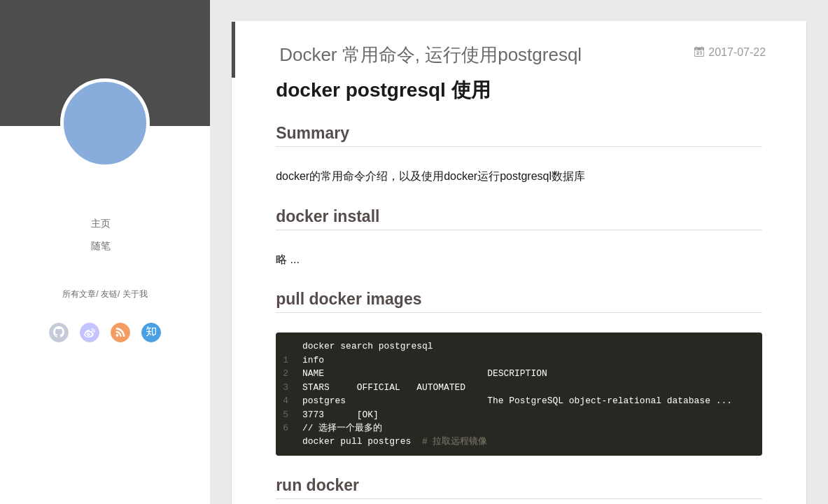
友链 (109, 294)
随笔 (101, 246)
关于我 (135, 294)
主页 (101, 223)
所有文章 (79, 294)
